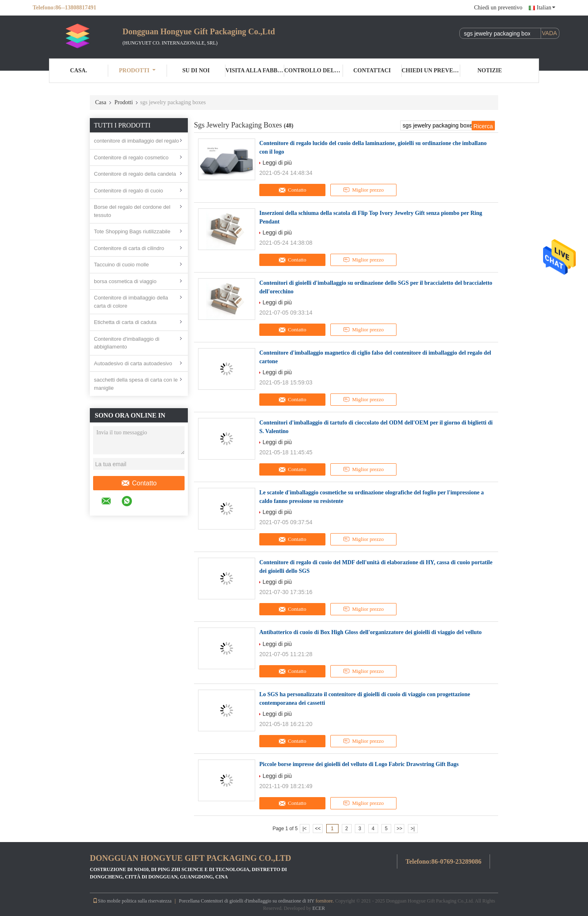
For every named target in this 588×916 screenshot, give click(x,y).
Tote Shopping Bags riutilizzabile (132, 231)
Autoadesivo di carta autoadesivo (133, 363)
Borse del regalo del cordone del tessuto (132, 211)
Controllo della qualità (314, 70)
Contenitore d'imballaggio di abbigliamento (127, 343)
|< (305, 829)
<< (318, 829)
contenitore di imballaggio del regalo (136, 141)
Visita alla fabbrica (255, 70)
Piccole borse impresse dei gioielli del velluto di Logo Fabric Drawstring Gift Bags (359, 764)
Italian (546, 8)
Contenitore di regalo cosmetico (131, 158)
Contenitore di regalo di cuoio (128, 191)
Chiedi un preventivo (498, 8)
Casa (101, 102)
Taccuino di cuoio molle (121, 265)
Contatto (139, 483)
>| (413, 829)
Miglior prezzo (363, 190)
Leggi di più (277, 163)
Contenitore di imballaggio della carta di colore (131, 302)
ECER (319, 908)
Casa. (79, 70)
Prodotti (137, 70)
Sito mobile (107, 901)
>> (399, 829)
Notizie (490, 70)
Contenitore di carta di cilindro (129, 248)
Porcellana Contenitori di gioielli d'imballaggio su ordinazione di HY (247, 901)
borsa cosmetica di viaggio (125, 281)
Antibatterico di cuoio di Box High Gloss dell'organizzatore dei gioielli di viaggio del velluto (371, 632)
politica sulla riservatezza (147, 901)
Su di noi (196, 70)
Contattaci (372, 70)
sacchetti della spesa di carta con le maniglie (136, 384)
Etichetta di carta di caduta (125, 322)
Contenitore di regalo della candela (135, 174)
